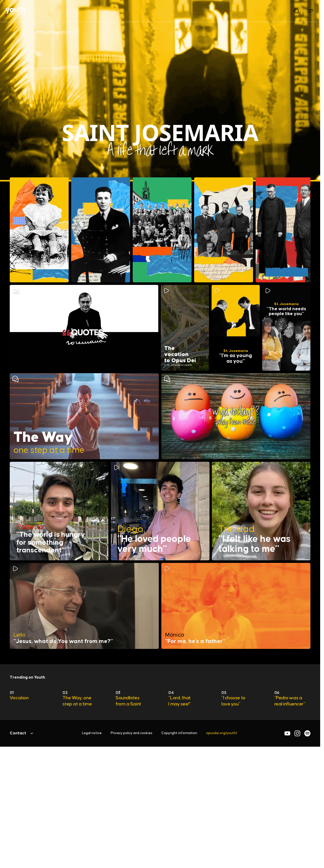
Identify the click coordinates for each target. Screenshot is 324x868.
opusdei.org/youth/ (222, 733)
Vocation (19, 698)
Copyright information (179, 733)
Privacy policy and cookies (132, 733)
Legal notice (92, 733)
